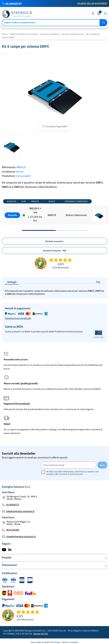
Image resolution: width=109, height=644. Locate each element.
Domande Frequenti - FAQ (54, 251)
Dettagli (12, 282)
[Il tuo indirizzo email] (68, 465)
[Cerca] (54, 23)
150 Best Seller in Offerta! (92, 3)
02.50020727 (14, 4)
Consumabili (23, 176)
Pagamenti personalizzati (18, 318)
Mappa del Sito (41, 634)
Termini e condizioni (70, 642)
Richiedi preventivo (54, 241)
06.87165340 (13, 530)
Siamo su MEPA (14, 327)
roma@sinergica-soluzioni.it (21, 537)
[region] (54, 214)
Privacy (83, 472)
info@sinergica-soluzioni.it (20, 511)
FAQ (98, 282)
